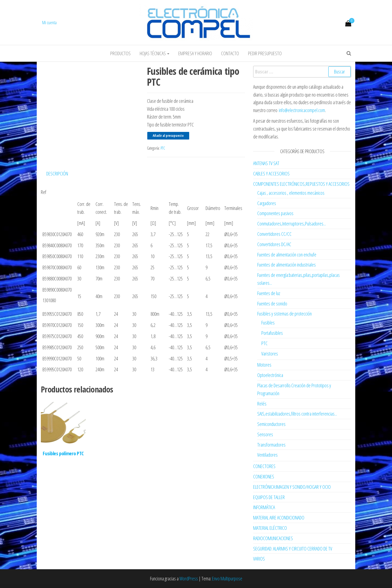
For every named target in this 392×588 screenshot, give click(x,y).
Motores (264, 365)
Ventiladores (267, 455)
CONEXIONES (264, 476)
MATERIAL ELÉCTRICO (270, 528)
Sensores (265, 434)
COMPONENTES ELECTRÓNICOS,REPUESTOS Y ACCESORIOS (301, 184)
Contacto (230, 53)
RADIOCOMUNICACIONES (273, 538)
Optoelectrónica (270, 375)
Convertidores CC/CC (274, 234)
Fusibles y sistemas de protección (284, 314)
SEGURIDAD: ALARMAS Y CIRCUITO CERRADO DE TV (293, 549)
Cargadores (267, 203)
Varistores (270, 354)
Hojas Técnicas (154, 53)
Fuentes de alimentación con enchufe (287, 255)
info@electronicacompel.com (302, 110)
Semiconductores (271, 424)
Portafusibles (272, 333)
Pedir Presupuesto (265, 53)
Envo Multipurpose (227, 578)
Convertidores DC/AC (274, 244)
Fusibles (268, 323)
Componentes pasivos (275, 213)
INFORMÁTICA (264, 507)
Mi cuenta (49, 23)
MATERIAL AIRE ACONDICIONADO (279, 518)
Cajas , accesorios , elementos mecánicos (291, 193)
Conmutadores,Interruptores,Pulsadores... (292, 224)
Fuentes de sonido (272, 304)
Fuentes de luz (269, 293)
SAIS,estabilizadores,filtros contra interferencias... (297, 414)
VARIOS (259, 559)
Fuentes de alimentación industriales (287, 265)
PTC (163, 148)
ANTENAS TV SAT (266, 163)
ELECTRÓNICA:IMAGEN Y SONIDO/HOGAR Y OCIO (292, 487)
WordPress (189, 578)
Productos (120, 53)
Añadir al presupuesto (168, 136)
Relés (262, 404)
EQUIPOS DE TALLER (269, 497)
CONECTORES (264, 466)
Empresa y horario (195, 53)
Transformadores (271, 445)
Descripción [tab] (57, 174)
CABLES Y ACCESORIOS (271, 174)
